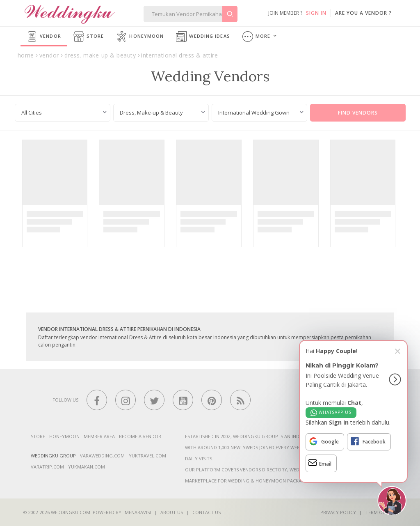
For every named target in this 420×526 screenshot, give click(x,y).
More (257, 37)
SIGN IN (316, 13)
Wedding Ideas (203, 37)
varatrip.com (47, 467)
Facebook (368, 441)
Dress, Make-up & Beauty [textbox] (151, 113)
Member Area (99, 436)
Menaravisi (138, 512)
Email (320, 463)
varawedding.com (102, 456)
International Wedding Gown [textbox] (254, 113)
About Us (172, 512)
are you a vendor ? (363, 13)
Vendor (44, 37)
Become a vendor (140, 436)
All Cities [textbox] (32, 113)
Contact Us (207, 512)
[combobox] (63, 113)
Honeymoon (140, 37)
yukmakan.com (87, 467)
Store (89, 37)
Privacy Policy (338, 512)
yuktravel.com (147, 456)
